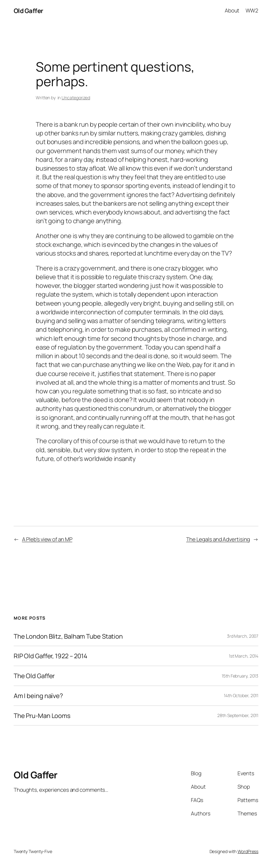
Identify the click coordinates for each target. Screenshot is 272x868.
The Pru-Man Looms (42, 716)
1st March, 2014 (244, 656)
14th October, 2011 (241, 695)
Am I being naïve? (38, 696)
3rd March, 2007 (243, 636)
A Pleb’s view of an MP (47, 539)
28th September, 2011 (238, 715)
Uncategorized (76, 98)
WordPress (248, 851)
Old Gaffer (28, 11)
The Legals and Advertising (218, 539)
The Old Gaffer (34, 676)
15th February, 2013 (240, 676)
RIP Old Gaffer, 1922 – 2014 (51, 656)
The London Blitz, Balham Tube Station (68, 636)
